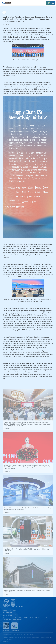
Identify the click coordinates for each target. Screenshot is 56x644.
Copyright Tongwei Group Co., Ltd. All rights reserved (17, 638)
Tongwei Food (30, 635)
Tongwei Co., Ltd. (11, 635)
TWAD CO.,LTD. (21, 635)
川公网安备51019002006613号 (41, 638)
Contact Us (6, 641)
